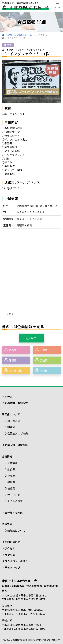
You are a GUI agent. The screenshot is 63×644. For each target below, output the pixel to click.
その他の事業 (15, 501)
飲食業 (11, 469)
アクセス (10, 548)
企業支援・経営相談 (16, 445)
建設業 (11, 482)
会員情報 (12, 463)
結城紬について (16, 530)
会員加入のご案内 (18, 433)
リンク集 (10, 555)
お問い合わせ (12, 542)
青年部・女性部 (14, 513)
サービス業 (14, 495)
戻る (10, 314)
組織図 (11, 427)
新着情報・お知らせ (16, 403)
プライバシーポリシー (18, 561)
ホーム (9, 396)
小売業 (11, 476)
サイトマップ (12, 567)
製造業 (11, 488)
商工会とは (14, 421)
